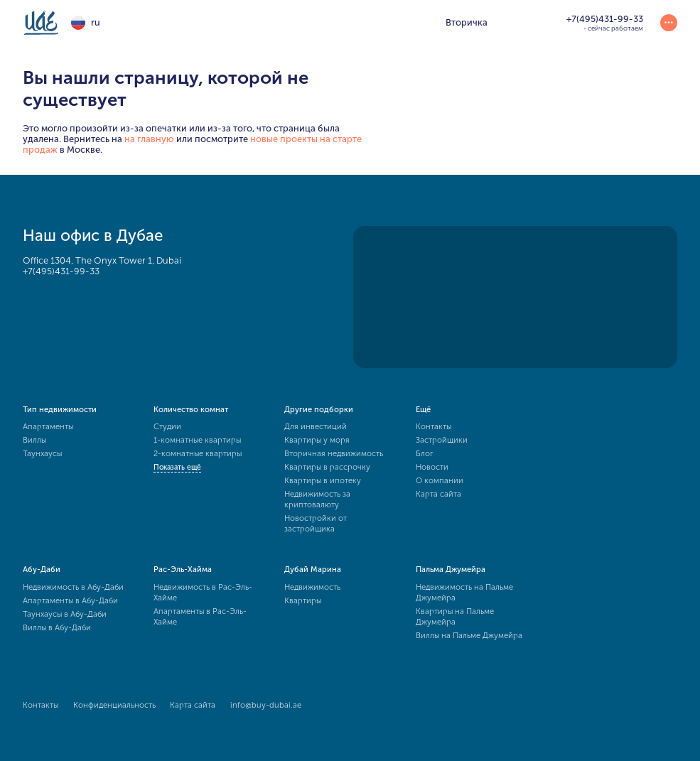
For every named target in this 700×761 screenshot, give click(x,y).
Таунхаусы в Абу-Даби (65, 614)
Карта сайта (438, 494)
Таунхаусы (42, 453)
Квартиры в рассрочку (327, 467)
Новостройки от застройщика (316, 523)
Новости (432, 467)
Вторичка (466, 22)
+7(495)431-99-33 (61, 271)
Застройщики (442, 440)
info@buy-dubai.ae (266, 705)
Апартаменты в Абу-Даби (70, 600)
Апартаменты (48, 426)
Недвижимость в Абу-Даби (73, 587)
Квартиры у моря (317, 440)
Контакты (434, 426)
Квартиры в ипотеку (323, 480)
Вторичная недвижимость (334, 453)
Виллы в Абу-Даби (57, 627)
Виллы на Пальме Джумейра (469, 635)
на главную (149, 139)
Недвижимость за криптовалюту (317, 499)
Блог (425, 453)
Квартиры (303, 600)
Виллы (34, 440)
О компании (440, 480)
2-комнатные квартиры (198, 453)
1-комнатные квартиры (197, 440)
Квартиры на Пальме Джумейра (455, 616)
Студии (167, 426)
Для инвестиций (316, 426)
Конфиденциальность (114, 705)
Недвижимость (312, 587)
